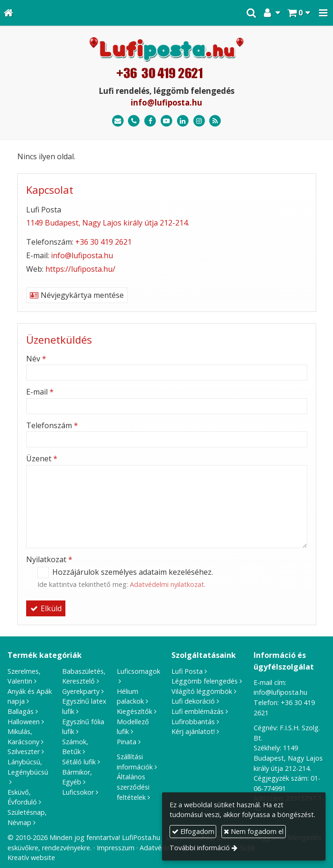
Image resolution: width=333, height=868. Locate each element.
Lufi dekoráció (193, 701)
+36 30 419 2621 (103, 242)
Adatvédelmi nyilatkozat (167, 584)
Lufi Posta (187, 671)
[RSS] (215, 121)
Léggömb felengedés (205, 681)
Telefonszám (52, 425)
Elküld (46, 608)
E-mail (40, 392)
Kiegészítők (135, 711)
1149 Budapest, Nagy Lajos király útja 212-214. (108, 223)
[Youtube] (166, 121)
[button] (323, 13)
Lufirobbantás (193, 722)
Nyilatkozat (49, 559)
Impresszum (116, 848)
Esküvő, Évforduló (22, 797)
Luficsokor (78, 792)
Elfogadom (193, 831)
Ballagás (21, 711)
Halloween (24, 722)
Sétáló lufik (79, 762)
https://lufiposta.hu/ (80, 269)
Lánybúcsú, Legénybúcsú (28, 767)
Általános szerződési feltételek (133, 787)
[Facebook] (150, 121)
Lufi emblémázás (198, 711)
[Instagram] (199, 121)
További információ (200, 848)
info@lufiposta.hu (166, 102)
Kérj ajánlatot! (193, 731)
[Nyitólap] (8, 13)
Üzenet (42, 459)
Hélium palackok (130, 696)
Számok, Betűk (75, 747)
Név (36, 359)
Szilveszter (24, 752)
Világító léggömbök (202, 691)
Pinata (127, 742)
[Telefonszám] (134, 121)
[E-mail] (118, 121)
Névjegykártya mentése (77, 295)
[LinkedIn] (183, 121)
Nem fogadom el (254, 831)
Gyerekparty (81, 691)
